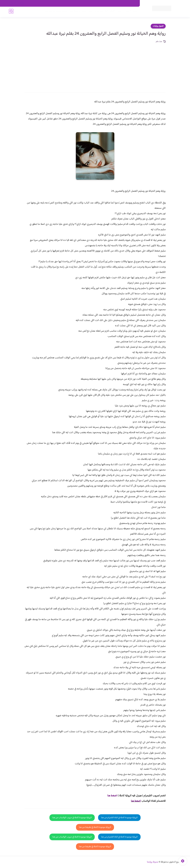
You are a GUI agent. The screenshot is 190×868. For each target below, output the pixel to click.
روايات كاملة (115, 12)
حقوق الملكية (121, 3)
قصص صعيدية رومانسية (55, 12)
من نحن (109, 3)
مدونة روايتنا (153, 862)
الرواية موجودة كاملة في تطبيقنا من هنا (95, 827)
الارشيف (63, 3)
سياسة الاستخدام (95, 3)
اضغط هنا (136, 801)
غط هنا (111, 796)
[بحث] (11, 12)
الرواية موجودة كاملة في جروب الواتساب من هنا (72, 818)
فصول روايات (158, 26)
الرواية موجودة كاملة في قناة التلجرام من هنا (119, 818)
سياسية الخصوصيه (77, 3)
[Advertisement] (95, 66)
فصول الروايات (130, 12)
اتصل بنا (133, 3)
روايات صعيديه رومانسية (80, 12)
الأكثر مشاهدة (101, 12)
